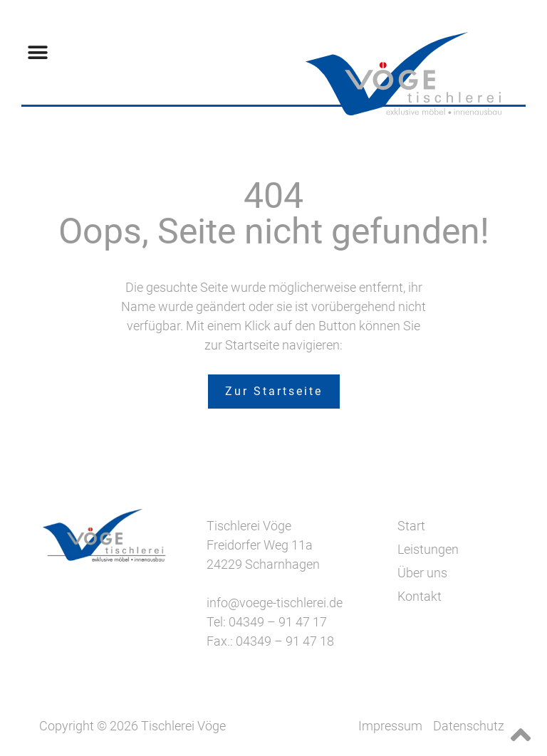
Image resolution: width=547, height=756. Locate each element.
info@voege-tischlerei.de (275, 603)
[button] (37, 52)
